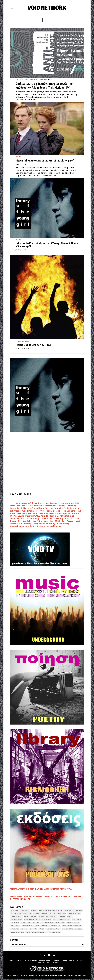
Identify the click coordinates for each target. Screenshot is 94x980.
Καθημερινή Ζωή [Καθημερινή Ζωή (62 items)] (55, 927)
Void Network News (32, 80)
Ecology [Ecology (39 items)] (36, 915)
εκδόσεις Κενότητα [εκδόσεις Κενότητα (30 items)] (17, 933)
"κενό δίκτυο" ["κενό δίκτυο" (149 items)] (15, 912)
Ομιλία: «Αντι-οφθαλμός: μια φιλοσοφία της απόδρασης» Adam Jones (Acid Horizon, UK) (44, 86)
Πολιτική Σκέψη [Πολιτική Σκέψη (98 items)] (68, 930)
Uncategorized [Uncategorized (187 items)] (65, 921)
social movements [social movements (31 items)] (31, 921)
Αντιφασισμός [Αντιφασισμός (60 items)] (60, 924)
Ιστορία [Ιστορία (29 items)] (44, 927)
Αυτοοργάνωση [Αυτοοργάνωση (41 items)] (16, 927)
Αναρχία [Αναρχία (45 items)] (23, 924)
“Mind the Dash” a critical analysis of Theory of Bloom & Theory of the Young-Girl (47, 246)
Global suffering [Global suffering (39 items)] (31, 918)
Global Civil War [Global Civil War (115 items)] (60, 915)
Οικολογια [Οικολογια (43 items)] (24, 930)
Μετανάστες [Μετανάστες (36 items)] (15, 930)
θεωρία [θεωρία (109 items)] (28, 933)
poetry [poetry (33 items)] (70, 918)
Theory (19, 157)
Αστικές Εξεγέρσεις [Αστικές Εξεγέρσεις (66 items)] (73, 924)
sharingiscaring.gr (82, 977)
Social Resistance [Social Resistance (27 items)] (45, 921)
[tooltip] (40, 956)
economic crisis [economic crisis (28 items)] (47, 915)
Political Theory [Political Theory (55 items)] (17, 921)
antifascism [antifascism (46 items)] (27, 915)
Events (19, 80)
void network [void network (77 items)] (77, 921)
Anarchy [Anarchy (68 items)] (34, 912)
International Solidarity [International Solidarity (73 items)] (47, 918)
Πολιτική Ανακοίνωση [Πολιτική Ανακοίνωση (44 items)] (53, 930)
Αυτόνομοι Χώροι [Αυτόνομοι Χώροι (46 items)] (28, 927)
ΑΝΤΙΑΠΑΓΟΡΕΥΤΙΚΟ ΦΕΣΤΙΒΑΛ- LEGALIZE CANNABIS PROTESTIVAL (41, 890)
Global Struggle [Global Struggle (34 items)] (17, 918)
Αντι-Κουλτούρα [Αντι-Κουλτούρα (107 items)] (33, 924)
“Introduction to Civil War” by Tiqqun (33, 346)
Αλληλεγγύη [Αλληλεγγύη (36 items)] (15, 924)
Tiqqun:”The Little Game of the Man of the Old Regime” (45, 161)
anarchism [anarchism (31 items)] (26, 912)
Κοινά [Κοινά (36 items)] (64, 927)
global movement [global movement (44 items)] (74, 915)
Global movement (23, 342)
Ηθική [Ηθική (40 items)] (38, 927)
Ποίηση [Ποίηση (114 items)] (41, 930)
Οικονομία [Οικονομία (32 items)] (33, 930)
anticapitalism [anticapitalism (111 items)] (16, 915)
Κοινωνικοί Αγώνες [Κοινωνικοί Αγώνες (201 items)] (74, 927)
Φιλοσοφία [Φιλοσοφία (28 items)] (79, 930)
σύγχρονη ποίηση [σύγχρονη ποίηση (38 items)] (54, 933)
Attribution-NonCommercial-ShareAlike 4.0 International (48, 977)
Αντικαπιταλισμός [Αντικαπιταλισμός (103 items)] (47, 924)
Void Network (10, 977)
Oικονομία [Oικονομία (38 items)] (62, 918)
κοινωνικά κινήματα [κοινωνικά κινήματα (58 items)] (39, 933)
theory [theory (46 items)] (56, 921)
